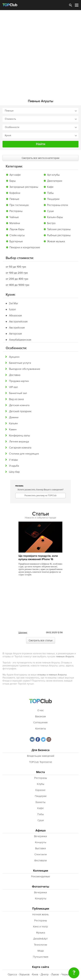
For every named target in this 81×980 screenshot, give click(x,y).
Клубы (41, 784)
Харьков (24, 974)
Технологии (40, 945)
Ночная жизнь (40, 914)
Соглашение (40, 722)
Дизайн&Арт (40, 939)
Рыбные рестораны (59, 235)
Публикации (41, 909)
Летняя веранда (19, 442)
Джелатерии (55, 181)
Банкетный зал (18, 393)
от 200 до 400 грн (17, 279)
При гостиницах (19, 205)
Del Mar (14, 303)
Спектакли (41, 854)
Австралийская (18, 322)
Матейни (15, 223)
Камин (13, 429)
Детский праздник (20, 411)
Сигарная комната (20, 448)
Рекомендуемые (41, 876)
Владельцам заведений (41, 756)
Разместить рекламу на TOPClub (40, 496)
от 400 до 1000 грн (17, 285)
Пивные (14, 199)
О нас (40, 710)
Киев (35, 974)
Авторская (15, 334)
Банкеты (40, 802)
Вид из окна (16, 399)
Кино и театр (40, 927)
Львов (55, 974)
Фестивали (40, 860)
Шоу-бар (14, 472)
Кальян (13, 423)
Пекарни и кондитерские (25, 247)
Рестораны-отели (58, 205)
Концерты (41, 842)
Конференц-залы (19, 436)
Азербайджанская (20, 340)
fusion (13, 309)
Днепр (45, 974)
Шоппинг (23, 633)
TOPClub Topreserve (41, 762)
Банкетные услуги (20, 363)
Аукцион (14, 357)
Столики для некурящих (24, 454)
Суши (50, 211)
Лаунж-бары (17, 229)
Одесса (12, 974)
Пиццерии (53, 199)
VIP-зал (13, 387)
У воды (13, 460)
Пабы (50, 193)
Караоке (40, 790)
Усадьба (14, 466)
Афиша (41, 830)
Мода (41, 951)
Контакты (41, 729)
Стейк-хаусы (17, 235)
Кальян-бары (55, 217)
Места (40, 772)
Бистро (51, 223)
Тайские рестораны (59, 229)
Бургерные (16, 241)
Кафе (50, 187)
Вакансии (40, 716)
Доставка (15, 375)
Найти (41, 144)
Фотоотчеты (41, 887)
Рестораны (16, 211)
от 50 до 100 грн (16, 267)
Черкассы (67, 974)
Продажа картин (19, 381)
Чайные (14, 217)
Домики (14, 417)
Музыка (41, 933)
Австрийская (17, 328)
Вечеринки (40, 836)
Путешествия (41, 957)
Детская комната (19, 405)
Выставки (40, 848)
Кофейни (15, 193)
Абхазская (15, 316)
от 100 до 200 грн (17, 273)
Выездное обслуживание (25, 369)
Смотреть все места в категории (40, 158)
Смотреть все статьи (41, 640)
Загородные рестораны (24, 187)
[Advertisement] (40, 52)
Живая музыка (56, 241)
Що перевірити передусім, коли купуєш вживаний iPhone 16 (38, 558)
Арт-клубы (53, 175)
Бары (13, 181)
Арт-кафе (15, 175)
